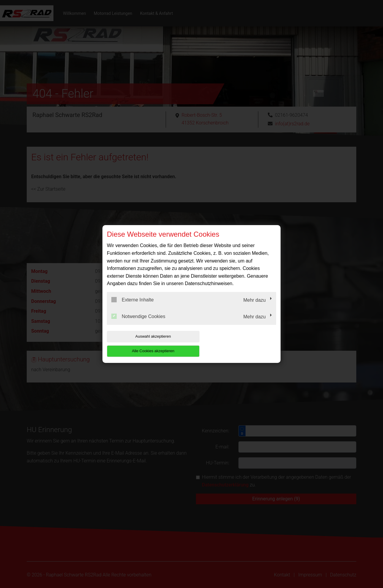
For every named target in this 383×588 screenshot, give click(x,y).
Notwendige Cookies (138, 323)
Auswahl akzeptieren (145, 344)
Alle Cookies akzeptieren (238, 344)
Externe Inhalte (133, 307)
